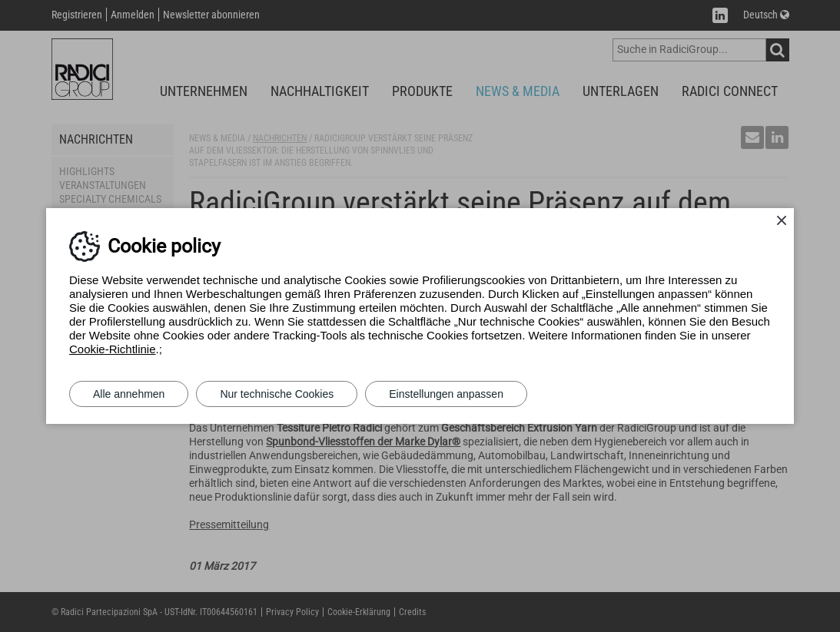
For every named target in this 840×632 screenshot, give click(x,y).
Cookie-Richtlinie (113, 349)
